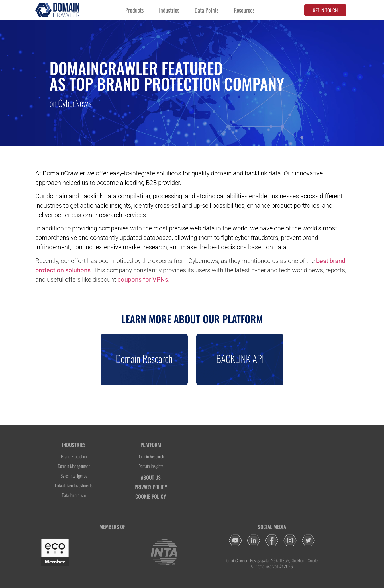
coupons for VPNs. (144, 280)
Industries (169, 10)
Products (134, 10)
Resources (244, 10)
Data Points (207, 10)
